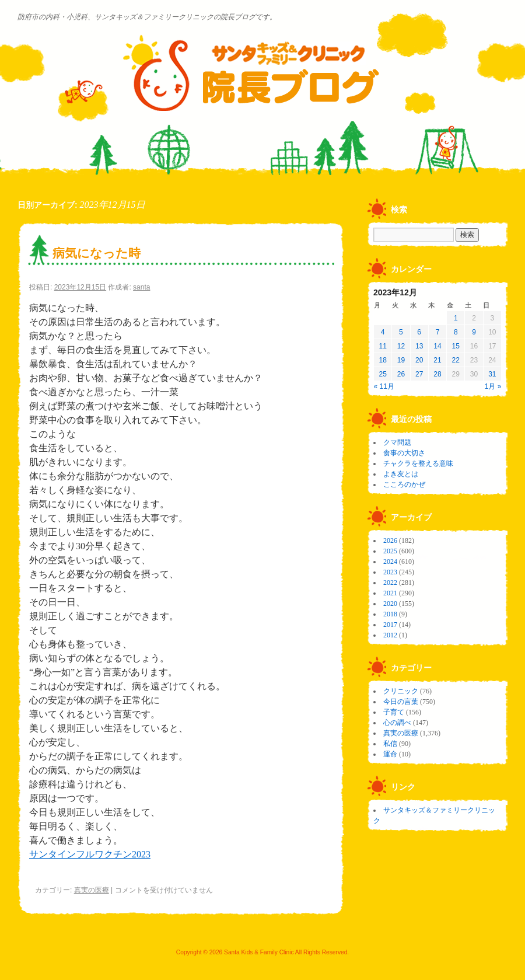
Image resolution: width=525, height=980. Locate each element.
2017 (390, 625)
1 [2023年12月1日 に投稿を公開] (456, 318)
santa (141, 287)
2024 (390, 562)
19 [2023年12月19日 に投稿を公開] (401, 360)
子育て (394, 712)
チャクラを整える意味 (418, 463)
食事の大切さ (404, 453)
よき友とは (401, 474)
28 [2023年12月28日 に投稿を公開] (437, 374)
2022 (390, 583)
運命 (390, 754)
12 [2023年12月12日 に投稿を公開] (401, 346)
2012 (390, 635)
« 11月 (384, 386)
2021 (390, 593)
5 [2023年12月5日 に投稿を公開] (401, 332)
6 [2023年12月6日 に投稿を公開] (419, 332)
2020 (390, 604)
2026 (390, 540)
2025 (390, 551)
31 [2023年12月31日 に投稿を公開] (492, 374)
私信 (390, 744)
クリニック (401, 691)
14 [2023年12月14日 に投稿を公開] (437, 346)
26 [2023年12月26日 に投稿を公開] (401, 374)
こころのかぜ (404, 484)
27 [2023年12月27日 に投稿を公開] (419, 374)
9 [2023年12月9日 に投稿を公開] (474, 332)
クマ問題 (397, 442)
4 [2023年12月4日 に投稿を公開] (383, 332)
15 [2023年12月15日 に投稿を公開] (456, 346)
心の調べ (397, 723)
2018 (390, 614)
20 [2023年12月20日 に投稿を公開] (419, 360)
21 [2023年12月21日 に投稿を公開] (437, 360)
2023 (390, 572)
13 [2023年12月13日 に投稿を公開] (419, 346)
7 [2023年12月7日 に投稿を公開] (438, 332)
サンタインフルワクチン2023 (90, 854)
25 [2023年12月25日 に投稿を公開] (382, 374)
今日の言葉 (401, 702)
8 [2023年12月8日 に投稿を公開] (456, 332)
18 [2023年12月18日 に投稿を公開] (382, 360)
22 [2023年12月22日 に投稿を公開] (456, 360)
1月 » (493, 386)
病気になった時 (97, 253)
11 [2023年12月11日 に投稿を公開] (382, 346)
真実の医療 (92, 890)
